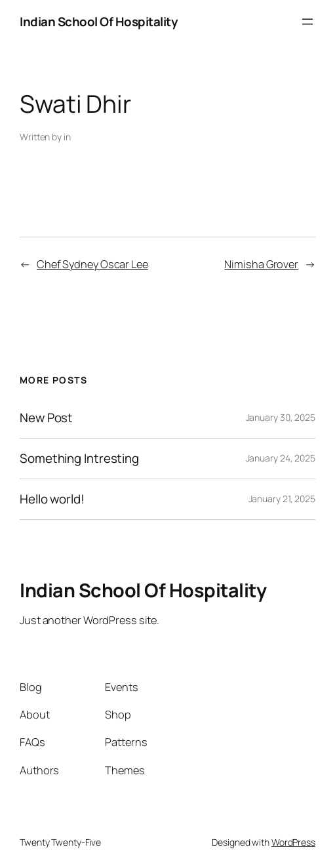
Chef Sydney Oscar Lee (92, 264)
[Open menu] (307, 22)
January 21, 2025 (282, 499)
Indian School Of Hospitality (98, 22)
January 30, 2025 (281, 417)
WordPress (293, 842)
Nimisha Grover (261, 264)
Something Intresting (79, 459)
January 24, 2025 (281, 458)
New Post (46, 418)
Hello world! (52, 499)
